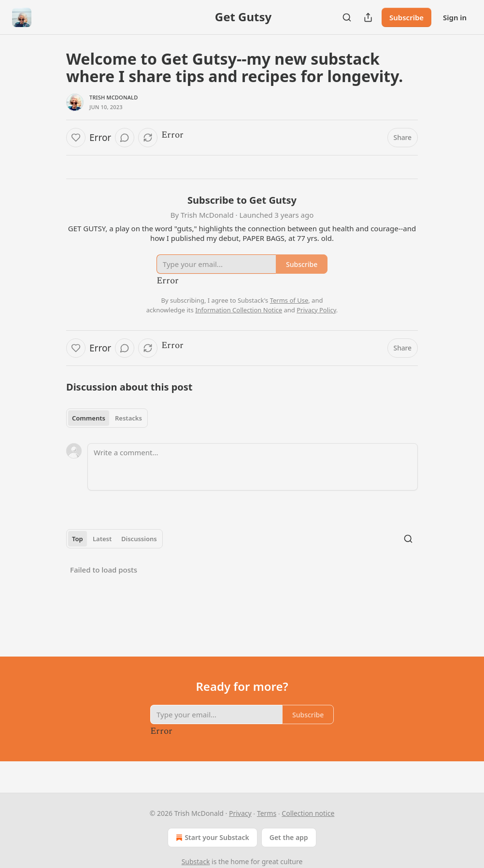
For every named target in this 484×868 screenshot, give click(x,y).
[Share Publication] (368, 17)
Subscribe (406, 17)
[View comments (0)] (125, 138)
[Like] (76, 138)
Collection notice (308, 813)
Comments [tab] (89, 418)
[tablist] (107, 418)
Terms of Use (289, 300)
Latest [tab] (102, 539)
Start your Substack (211, 838)
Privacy (240, 813)
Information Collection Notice (239, 310)
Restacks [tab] (128, 418)
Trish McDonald (114, 97)
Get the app (289, 837)
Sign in (455, 17)
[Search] (347, 17)
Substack (196, 861)
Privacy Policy (316, 310)
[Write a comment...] (253, 467)
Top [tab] (78, 539)
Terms (267, 813)
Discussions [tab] (139, 539)
